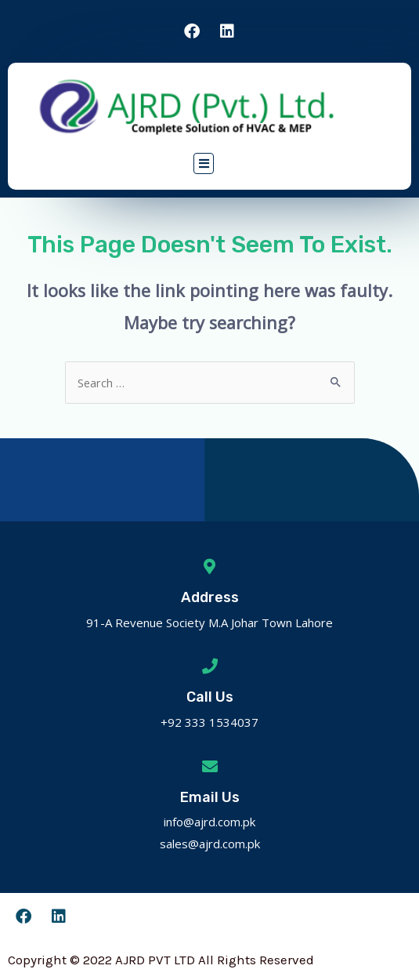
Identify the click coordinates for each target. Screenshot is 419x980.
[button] (204, 163)
